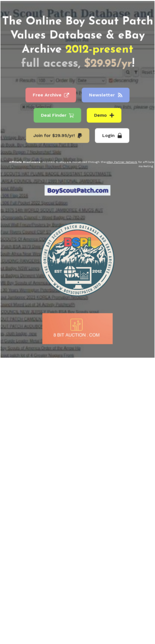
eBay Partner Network (122, 162)
